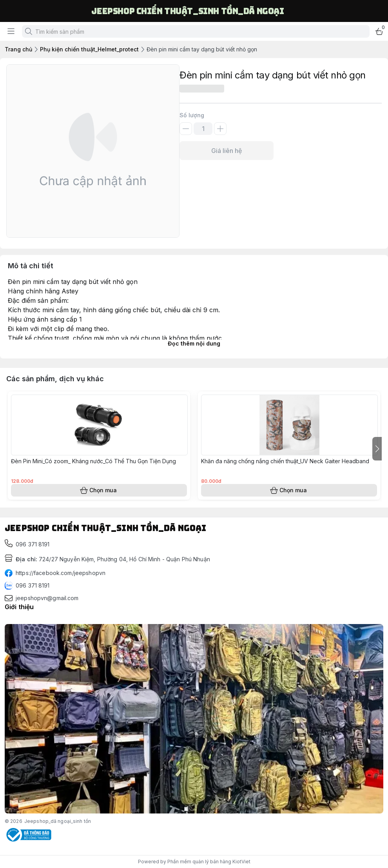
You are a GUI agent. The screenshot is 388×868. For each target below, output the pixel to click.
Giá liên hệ (227, 151)
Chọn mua (99, 490)
